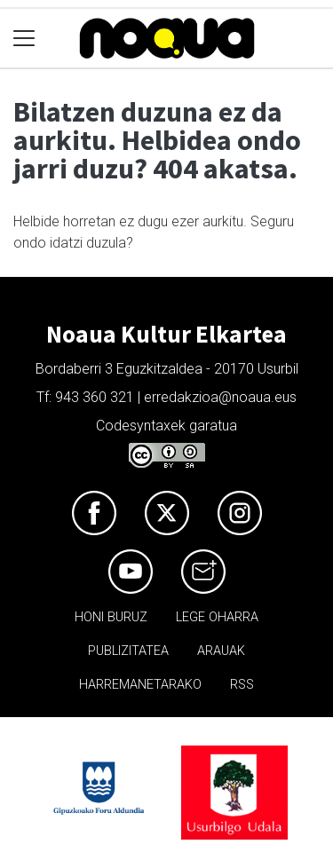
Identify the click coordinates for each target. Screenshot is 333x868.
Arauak (221, 651)
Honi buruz (111, 617)
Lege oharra (217, 617)
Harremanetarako (140, 685)
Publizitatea (128, 651)
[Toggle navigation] (24, 39)
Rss (242, 685)
